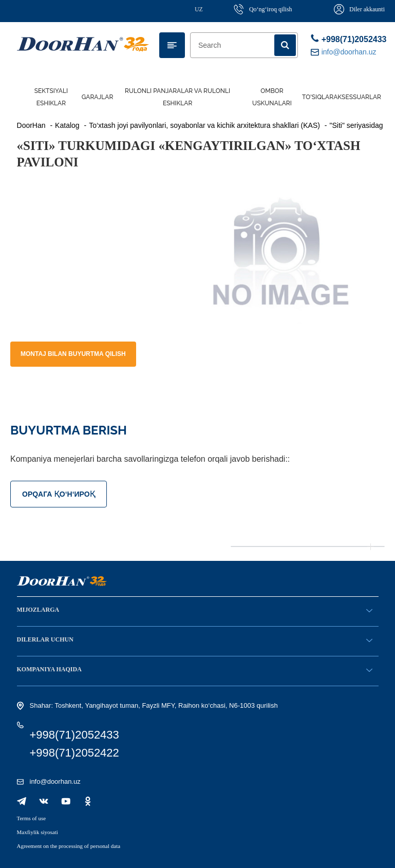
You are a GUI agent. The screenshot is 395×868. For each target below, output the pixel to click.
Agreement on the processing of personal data (69, 846)
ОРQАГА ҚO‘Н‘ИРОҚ (59, 494)
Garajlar (98, 97)
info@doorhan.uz (55, 781)
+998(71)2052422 (74, 753)
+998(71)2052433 (345, 39)
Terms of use (32, 818)
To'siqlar (318, 97)
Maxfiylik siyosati (37, 832)
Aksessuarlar (357, 97)
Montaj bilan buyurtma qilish (73, 354)
